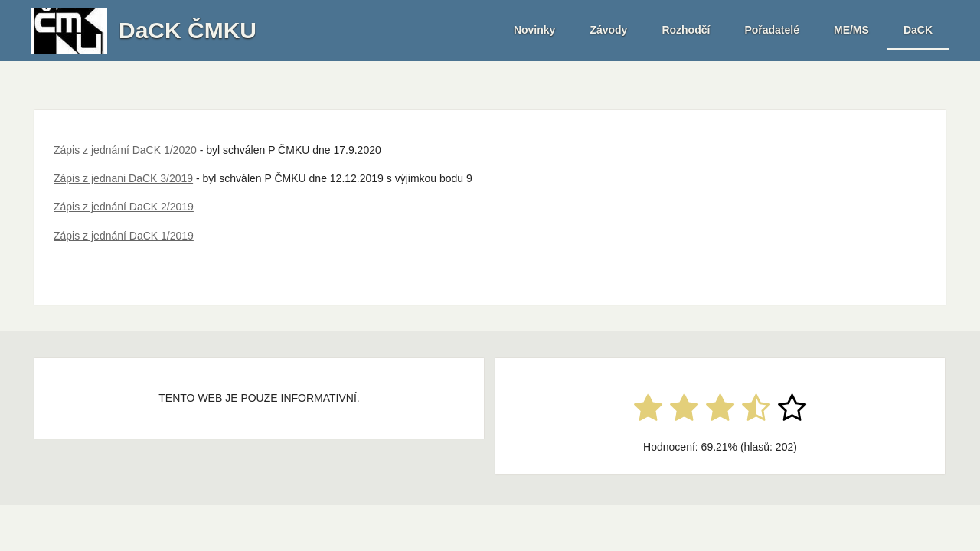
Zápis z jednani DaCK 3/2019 (123, 178)
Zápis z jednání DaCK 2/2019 (124, 207)
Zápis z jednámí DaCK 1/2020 (125, 150)
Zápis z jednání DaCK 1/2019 (124, 236)
